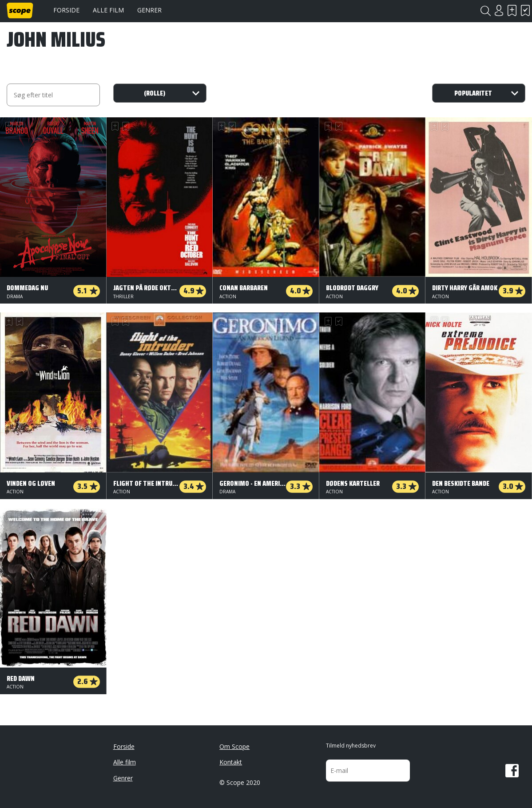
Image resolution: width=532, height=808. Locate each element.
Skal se (512, 10)
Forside (66, 10)
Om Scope (234, 746)
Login (499, 10)
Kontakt (231, 762)
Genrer (149, 10)
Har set (525, 10)
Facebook (512, 771)
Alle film (108, 10)
